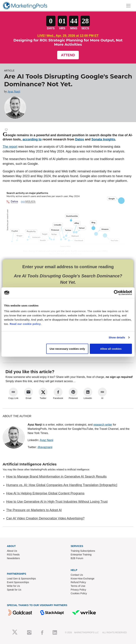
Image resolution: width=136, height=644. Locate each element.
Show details (117, 337)
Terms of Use (78, 586)
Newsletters (13, 558)
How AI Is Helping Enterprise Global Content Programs (45, 493)
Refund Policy (78, 582)
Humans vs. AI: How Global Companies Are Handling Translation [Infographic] (62, 485)
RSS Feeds (13, 555)
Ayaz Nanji (14, 91)
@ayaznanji (45, 447)
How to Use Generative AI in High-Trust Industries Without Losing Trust (57, 502)
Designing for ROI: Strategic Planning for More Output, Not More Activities (68, 42)
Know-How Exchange (83, 579)
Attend (68, 55)
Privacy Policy (78, 590)
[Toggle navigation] (128, 6)
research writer (103, 425)
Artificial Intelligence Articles (30, 464)
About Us (12, 551)
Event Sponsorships (18, 582)
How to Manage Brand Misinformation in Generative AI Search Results (56, 477)
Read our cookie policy (25, 324)
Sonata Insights (103, 139)
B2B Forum (77, 558)
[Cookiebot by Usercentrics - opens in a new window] (116, 293)
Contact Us (77, 575)
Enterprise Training (81, 555)
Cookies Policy (79, 593)
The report (10, 147)
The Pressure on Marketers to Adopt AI (34, 510)
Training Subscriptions (83, 551)
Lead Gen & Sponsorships (21, 579)
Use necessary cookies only (67, 349)
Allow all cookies (111, 349)
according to (32, 139)
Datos (80, 139)
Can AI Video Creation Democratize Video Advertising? (45, 518)
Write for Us (13, 586)
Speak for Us (14, 590)
